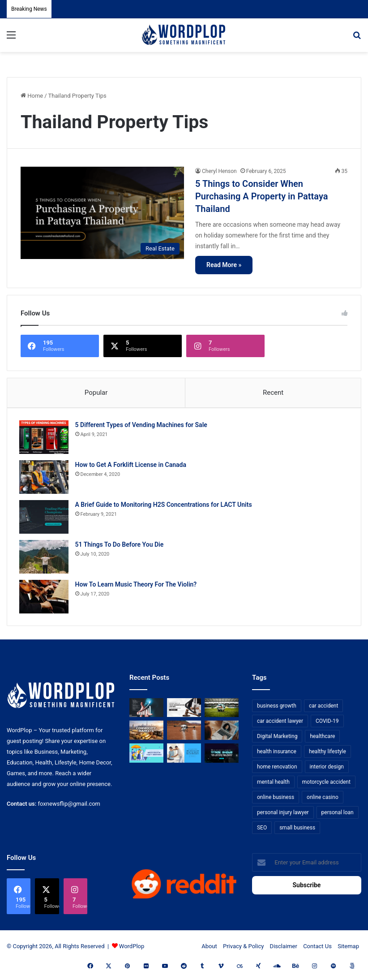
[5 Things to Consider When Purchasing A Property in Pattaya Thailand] (102, 213)
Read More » (224, 265)
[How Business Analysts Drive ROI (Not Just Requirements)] (146, 710)
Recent (273, 393)
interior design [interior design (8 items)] (327, 769)
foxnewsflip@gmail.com (69, 807)
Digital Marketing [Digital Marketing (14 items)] (277, 739)
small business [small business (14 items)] (297, 830)
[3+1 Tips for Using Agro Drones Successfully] (184, 733)
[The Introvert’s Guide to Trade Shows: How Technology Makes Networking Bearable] (222, 756)
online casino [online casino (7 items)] (323, 800)
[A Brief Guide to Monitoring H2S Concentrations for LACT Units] (45, 518)
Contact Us (317, 949)
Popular (96, 393)
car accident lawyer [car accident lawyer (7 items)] (280, 724)
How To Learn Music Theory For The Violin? (137, 586)
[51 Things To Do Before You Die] (45, 558)
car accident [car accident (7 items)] (324, 708)
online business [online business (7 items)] (276, 800)
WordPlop (132, 949)
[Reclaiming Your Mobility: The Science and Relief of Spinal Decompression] (184, 756)
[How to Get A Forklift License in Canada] (45, 478)
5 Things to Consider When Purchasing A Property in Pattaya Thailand (261, 196)
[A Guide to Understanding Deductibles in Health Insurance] (146, 756)
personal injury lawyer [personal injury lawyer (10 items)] (283, 815)
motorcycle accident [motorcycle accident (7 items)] (326, 785)
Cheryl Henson (219, 171)
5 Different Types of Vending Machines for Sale (143, 426)
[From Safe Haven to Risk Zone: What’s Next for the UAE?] (146, 733)
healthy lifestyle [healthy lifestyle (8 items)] (327, 754)
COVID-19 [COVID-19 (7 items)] (327, 724)
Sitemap (348, 949)
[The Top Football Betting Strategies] (222, 710)
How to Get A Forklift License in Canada (132, 466)
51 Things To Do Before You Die (121, 546)
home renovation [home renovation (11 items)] (277, 769)
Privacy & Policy (243, 949)
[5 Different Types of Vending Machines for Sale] (45, 438)
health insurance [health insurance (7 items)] (277, 754)
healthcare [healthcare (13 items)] (322, 739)
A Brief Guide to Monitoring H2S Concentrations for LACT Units (165, 506)
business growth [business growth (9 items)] (277, 708)
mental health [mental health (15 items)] (273, 785)
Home (32, 96)
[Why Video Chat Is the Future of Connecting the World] (222, 733)
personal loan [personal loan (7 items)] (338, 815)
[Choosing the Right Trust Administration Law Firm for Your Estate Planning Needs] (184, 710)
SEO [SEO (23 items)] (262, 830)
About (209, 949)
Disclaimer (284, 949)
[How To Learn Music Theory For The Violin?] (45, 598)
